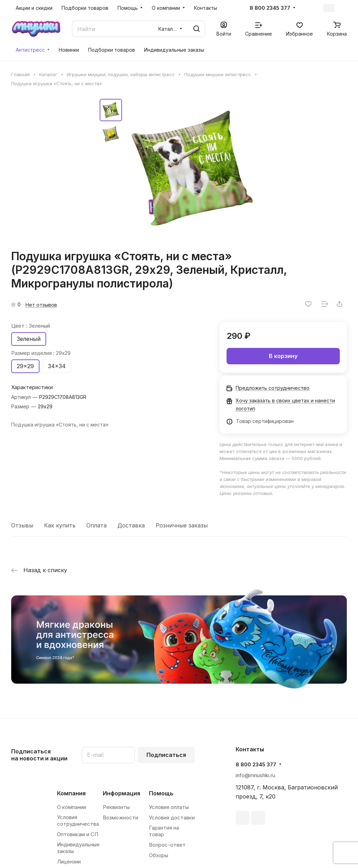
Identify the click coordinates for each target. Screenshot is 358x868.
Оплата (96, 525)
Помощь (161, 793)
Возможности (120, 818)
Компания (71, 793)
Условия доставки (172, 818)
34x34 (57, 366)
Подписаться (166, 755)
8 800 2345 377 (270, 8)
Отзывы (22, 525)
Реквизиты (116, 807)
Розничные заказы (182, 525)
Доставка (131, 525)
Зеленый (29, 339)
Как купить (60, 525)
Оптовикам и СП (78, 834)
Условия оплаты (169, 807)
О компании (71, 807)
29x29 (25, 366)
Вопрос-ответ (167, 845)
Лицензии (69, 862)
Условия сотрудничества (78, 820)
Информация (121, 793)
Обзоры (159, 855)
